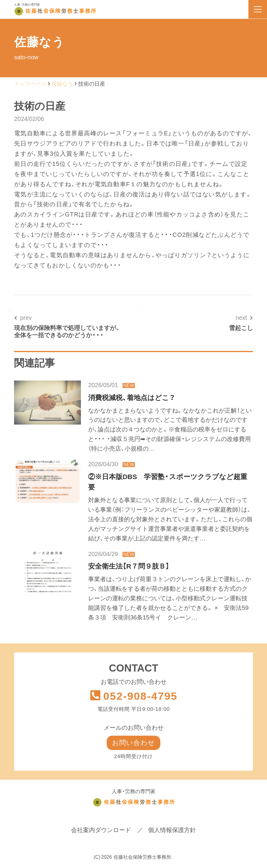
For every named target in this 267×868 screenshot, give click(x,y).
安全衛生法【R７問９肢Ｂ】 (129, 566)
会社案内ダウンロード (101, 830)
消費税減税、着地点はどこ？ (131, 398)
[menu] (258, 9)
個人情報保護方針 (172, 830)
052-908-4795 (134, 696)
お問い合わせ (133, 743)
